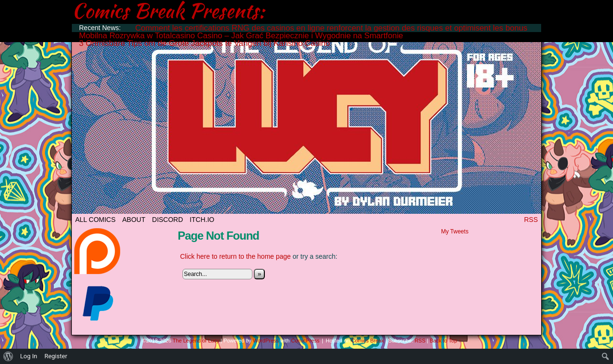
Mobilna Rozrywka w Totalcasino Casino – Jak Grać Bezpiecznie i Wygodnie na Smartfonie (241, 36)
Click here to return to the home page (235, 256)
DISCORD (168, 220)
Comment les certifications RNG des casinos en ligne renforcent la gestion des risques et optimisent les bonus (331, 28)
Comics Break (367, 341)
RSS (531, 220)
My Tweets (455, 232)
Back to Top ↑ (445, 341)
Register (56, 356)
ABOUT (134, 220)
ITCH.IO (202, 220)
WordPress (266, 341)
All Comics (95, 220)
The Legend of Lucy (306, 121)
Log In (29, 356)
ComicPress (305, 341)
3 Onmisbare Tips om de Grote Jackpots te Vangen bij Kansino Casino (204, 43)
